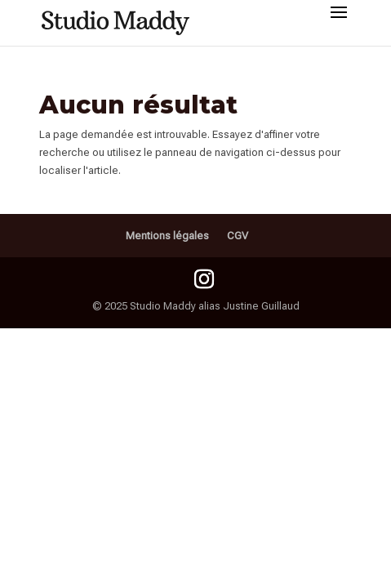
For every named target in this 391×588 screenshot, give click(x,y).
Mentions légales (167, 236)
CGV (238, 236)
